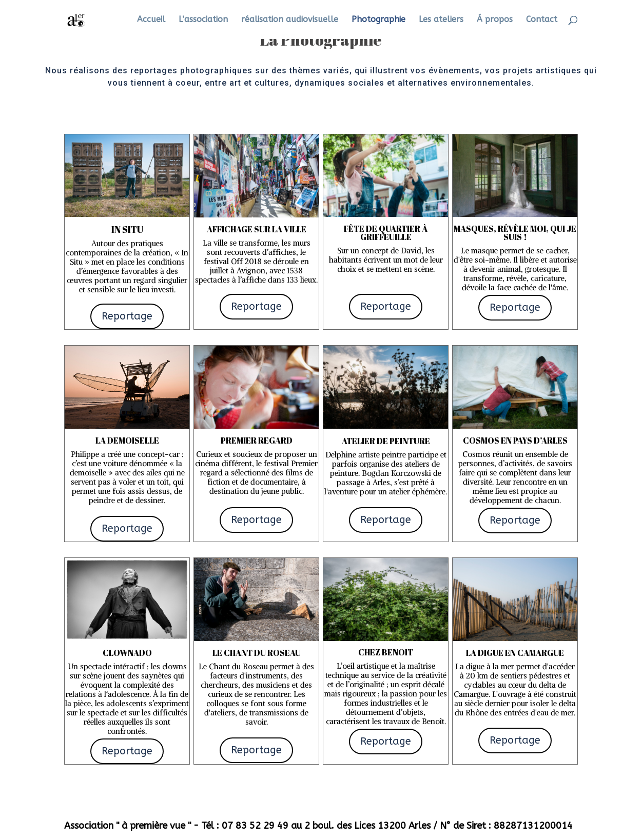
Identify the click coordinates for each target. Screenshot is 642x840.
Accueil (151, 20)
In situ (127, 229)
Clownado (127, 653)
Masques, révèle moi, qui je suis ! (515, 233)
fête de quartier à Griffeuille (386, 233)
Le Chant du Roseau (257, 653)
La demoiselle (127, 441)
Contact (542, 20)
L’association (203, 20)
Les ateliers (441, 20)
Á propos (495, 20)
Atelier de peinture (386, 441)
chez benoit (386, 652)
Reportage (127, 316)
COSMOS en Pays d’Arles (515, 441)
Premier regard (257, 441)
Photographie (378, 20)
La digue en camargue (515, 653)
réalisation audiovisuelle (290, 20)
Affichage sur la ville (257, 229)
